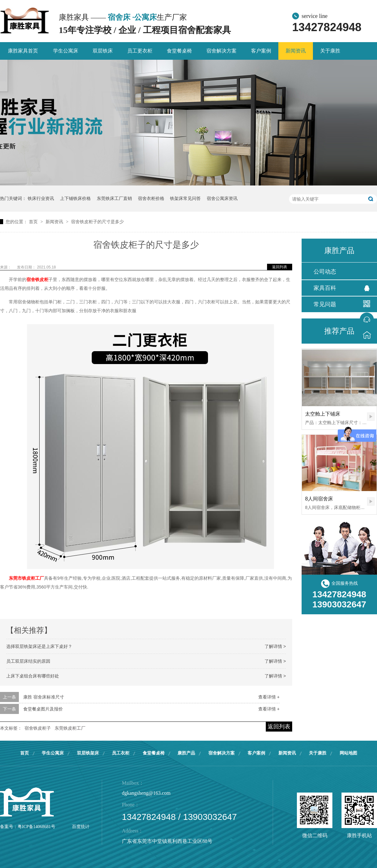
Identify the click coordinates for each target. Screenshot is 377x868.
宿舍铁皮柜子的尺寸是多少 (97, 222)
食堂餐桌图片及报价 (43, 709)
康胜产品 (186, 753)
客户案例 (261, 51)
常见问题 (325, 304)
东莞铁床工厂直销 (114, 198)
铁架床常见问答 (185, 198)
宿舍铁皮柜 (37, 279)
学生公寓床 (66, 51)
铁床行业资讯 (41, 198)
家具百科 (325, 288)
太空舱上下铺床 (323, 414)
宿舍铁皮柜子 (38, 728)
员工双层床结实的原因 (28, 661)
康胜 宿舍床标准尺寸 (44, 697)
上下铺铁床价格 (75, 198)
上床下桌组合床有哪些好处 (33, 676)
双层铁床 (103, 51)
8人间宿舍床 (319, 499)
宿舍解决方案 (221, 51)
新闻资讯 (296, 51)
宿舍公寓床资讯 (222, 198)
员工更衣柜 (140, 51)
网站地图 (348, 753)
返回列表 (280, 267)
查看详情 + (269, 697)
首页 (34, 222)
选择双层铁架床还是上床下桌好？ (39, 646)
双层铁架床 (88, 753)
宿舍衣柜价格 (151, 198)
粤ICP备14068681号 (36, 827)
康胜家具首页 (23, 51)
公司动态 (325, 272)
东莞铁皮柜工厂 (70, 728)
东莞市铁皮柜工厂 (26, 578)
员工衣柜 (121, 753)
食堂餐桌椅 (179, 51)
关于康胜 (330, 51)
